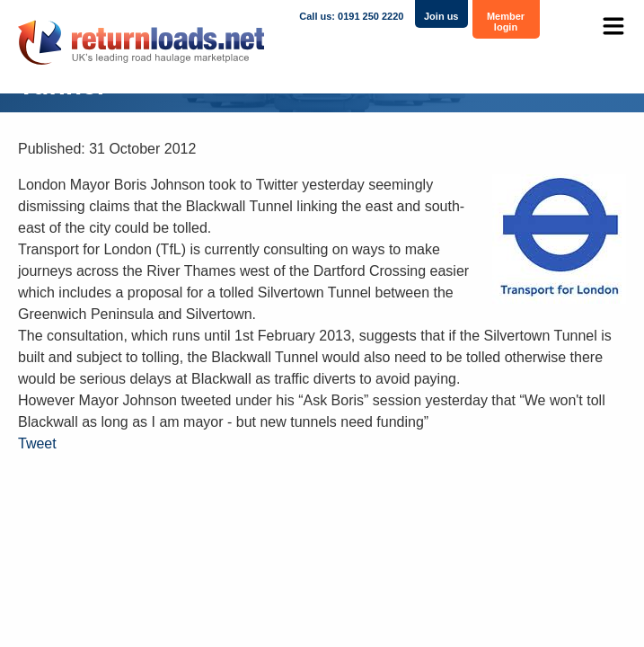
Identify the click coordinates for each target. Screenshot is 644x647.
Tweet (37, 443)
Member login (506, 22)
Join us (441, 16)
